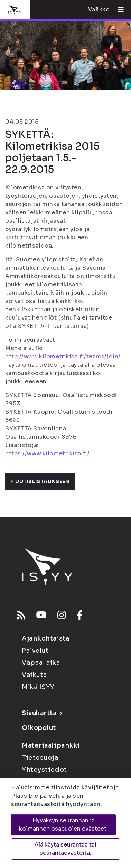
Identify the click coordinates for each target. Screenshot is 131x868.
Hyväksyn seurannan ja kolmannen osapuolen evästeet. (63, 825)
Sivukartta (42, 713)
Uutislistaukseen (40, 481)
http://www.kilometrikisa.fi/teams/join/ (63, 356)
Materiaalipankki (51, 745)
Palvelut (35, 651)
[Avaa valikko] (118, 10)
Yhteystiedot (44, 770)
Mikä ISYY (38, 687)
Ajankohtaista (46, 638)
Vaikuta (35, 675)
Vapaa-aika (41, 663)
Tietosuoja (40, 758)
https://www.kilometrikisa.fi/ (47, 453)
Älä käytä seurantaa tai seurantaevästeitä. (65, 849)
